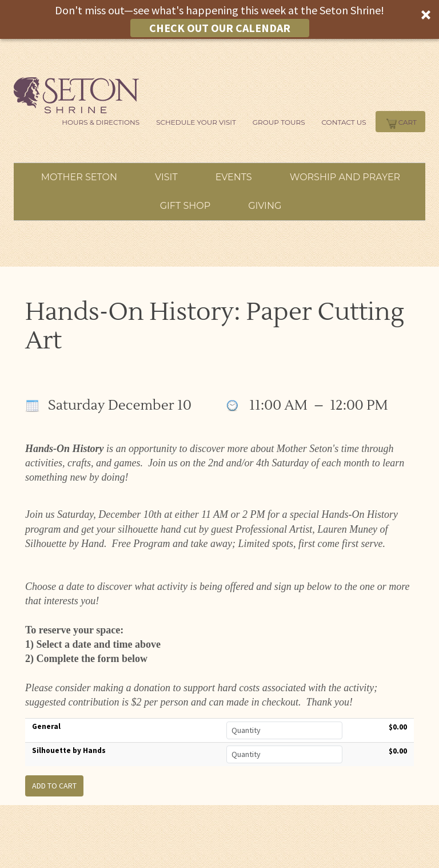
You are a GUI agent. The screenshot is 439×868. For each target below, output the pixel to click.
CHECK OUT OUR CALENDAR (220, 28)
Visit (166, 177)
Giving (265, 206)
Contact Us (344, 122)
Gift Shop (185, 206)
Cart (400, 122)
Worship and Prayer (345, 177)
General (46, 726)
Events (234, 177)
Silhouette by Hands (69, 750)
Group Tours (279, 122)
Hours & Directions (101, 122)
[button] (219, 19)
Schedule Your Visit (196, 122)
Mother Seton (79, 177)
